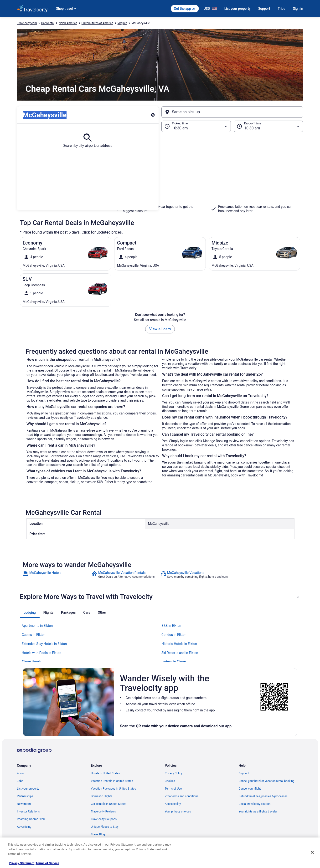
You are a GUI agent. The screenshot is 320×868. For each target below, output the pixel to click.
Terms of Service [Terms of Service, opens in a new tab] (47, 863)
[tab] (30, 613)
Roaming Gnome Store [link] (31, 819)
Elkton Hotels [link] (32, 662)
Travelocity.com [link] (27, 23)
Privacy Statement (22, 863)
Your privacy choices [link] (178, 812)
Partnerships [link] (25, 796)
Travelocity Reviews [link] (103, 812)
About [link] (21, 773)
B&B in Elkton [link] (171, 626)
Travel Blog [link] (98, 834)
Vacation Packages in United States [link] (113, 789)
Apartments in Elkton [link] (37, 626)
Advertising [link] (24, 827)
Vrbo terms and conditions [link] (182, 796)
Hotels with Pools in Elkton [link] (41, 653)
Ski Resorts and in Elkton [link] (180, 653)
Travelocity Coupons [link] (104, 819)
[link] (57, 575)
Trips (282, 9)
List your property (237, 9)
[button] (160, 171)
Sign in (298, 9)
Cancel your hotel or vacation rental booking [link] (267, 781)
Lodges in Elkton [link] (174, 662)
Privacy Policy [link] (174, 773)
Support (264, 9)
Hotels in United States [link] (105, 773)
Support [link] (244, 773)
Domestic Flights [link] (102, 796)
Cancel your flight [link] (250, 789)
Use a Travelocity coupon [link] (255, 804)
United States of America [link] (97, 23)
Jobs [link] (20, 781)
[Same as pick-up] (232, 112)
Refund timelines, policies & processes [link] (263, 796)
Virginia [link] (122, 23)
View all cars (160, 329)
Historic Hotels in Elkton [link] (179, 644)
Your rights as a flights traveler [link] (258, 812)
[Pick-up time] (196, 126)
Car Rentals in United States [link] (108, 804)
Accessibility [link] (173, 804)
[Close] (312, 852)
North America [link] (68, 23)
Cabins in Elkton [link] (34, 635)
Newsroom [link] (24, 804)
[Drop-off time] (268, 126)
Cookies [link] (170, 781)
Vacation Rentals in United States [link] (112, 781)
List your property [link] (28, 789)
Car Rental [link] (48, 23)
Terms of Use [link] (173, 789)
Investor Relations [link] (28, 812)
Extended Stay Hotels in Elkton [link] (44, 644)
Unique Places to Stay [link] (105, 827)
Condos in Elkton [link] (174, 635)
